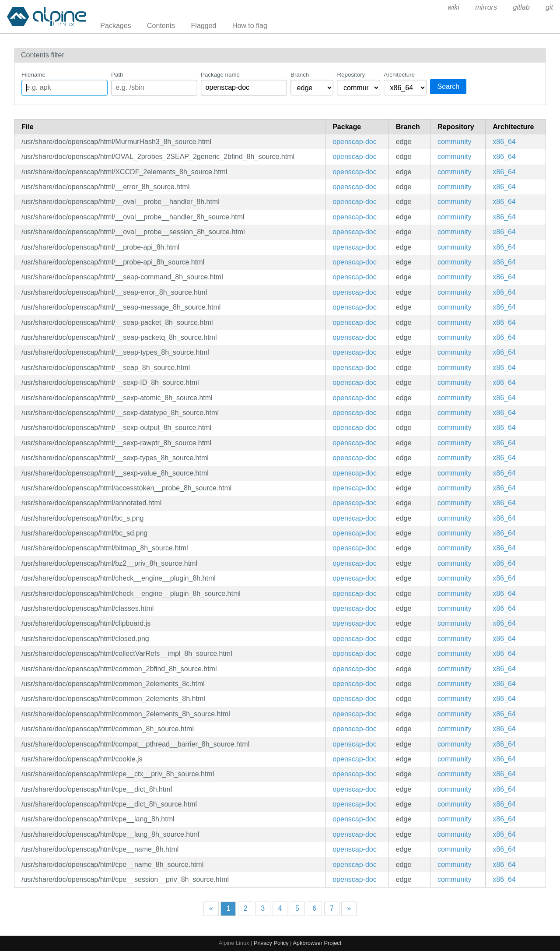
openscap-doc (355, 142)
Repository (351, 75)
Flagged (204, 26)
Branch (300, 75)
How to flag (250, 26)
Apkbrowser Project (317, 943)
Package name (220, 75)
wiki (453, 7)
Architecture (399, 75)
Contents (161, 26)
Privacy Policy (271, 943)
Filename (33, 75)
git (549, 7)
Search (448, 86)
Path (117, 75)
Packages (115, 26)
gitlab (521, 7)
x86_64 (504, 142)
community (454, 142)
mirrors (486, 7)
